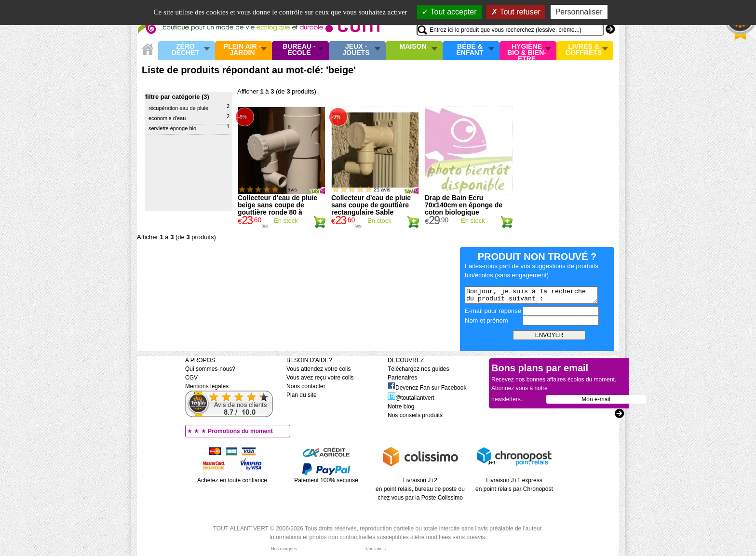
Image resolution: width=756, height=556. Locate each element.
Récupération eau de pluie (178, 108)
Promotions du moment (240, 431)
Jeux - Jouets (356, 50)
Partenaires (402, 378)
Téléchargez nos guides (418, 369)
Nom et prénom (486, 320)
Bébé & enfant (470, 50)
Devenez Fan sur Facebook (427, 388)
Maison (413, 47)
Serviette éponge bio (172, 128)
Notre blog (401, 407)
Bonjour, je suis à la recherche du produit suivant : (531, 295)
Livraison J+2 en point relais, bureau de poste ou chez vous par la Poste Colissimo (420, 489)
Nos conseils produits (415, 415)
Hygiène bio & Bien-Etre (527, 51)
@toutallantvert (411, 398)
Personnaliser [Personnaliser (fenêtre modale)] (579, 12)
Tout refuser (516, 12)
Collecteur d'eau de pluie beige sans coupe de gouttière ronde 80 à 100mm (277, 209)
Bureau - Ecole (299, 50)
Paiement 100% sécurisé (326, 480)
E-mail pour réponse (493, 311)
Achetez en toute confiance (232, 480)
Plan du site (302, 395)
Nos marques (284, 549)
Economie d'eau (167, 118)
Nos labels (376, 549)
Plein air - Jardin (242, 50)
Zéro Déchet (186, 50)
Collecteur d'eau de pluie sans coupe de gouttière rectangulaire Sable (371, 205)
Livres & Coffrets (584, 50)
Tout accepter (449, 12)
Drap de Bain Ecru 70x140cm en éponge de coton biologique (464, 205)
